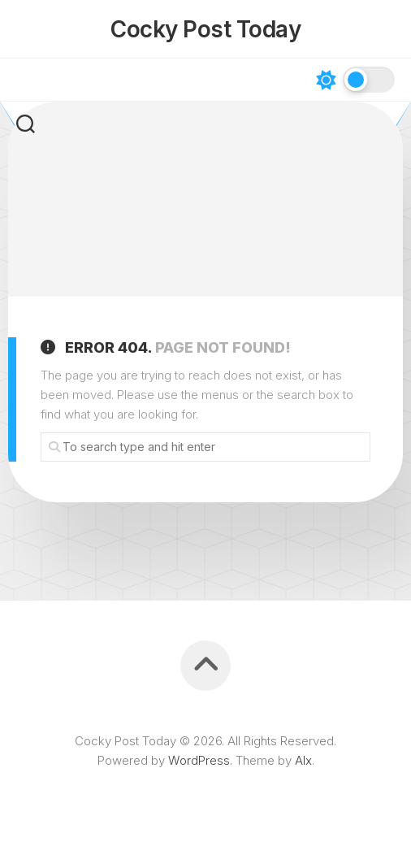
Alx (303, 760)
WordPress (199, 760)
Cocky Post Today (205, 29)
